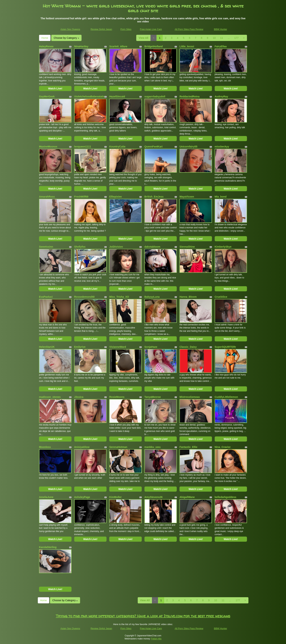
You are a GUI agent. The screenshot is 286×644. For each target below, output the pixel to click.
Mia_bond (221, 197)
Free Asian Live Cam (151, 29)
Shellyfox (80, 247)
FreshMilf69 (81, 197)
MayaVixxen (187, 197)
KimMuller (115, 497)
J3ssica (79, 397)
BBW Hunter (221, 29)
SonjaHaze (151, 347)
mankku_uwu (153, 447)
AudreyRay (221, 96)
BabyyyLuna (152, 297)
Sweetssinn (46, 247)
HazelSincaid (117, 96)
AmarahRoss (47, 197)
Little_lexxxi (187, 46)
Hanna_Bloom (188, 297)
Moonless (45, 447)
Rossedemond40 (84, 297)
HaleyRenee (46, 46)
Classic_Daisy (188, 347)
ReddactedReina (190, 96)
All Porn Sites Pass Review (189, 29)
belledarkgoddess (226, 497)
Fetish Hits (156, 639)
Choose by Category (66, 38)
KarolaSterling (48, 547)
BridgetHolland (154, 46)
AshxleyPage (82, 497)
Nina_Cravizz (223, 447)
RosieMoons (117, 397)
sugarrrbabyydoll (155, 96)
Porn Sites (126, 29)
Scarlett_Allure (118, 46)
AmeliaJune (46, 497)
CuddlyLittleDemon (226, 397)
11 (222, 38)
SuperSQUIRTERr (225, 347)
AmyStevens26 (154, 497)
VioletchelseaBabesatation (90, 96)
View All (143, 38)
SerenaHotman (118, 447)
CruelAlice (221, 297)
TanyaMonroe (153, 397)
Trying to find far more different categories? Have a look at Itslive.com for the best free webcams (143, 616)
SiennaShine (187, 247)
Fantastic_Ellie (188, 447)
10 (214, 38)
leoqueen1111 (83, 147)
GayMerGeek (47, 96)
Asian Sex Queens (70, 29)
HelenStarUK (47, 347)
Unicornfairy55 (188, 147)
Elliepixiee (115, 197)
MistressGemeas (190, 397)
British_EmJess (154, 197)
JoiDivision (116, 247)
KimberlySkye (223, 247)
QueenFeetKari (154, 147)
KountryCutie (117, 147)
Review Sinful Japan (101, 29)
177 (236, 38)
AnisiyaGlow (82, 447)
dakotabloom (152, 247)
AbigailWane (187, 497)
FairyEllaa (221, 46)
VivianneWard (118, 347)
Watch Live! (55, 88)
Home (45, 38)
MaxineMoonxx (48, 147)
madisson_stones (50, 397)
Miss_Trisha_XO (119, 297)
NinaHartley (81, 46)
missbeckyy (222, 147)
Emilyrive (80, 347)
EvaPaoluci (46, 297)
